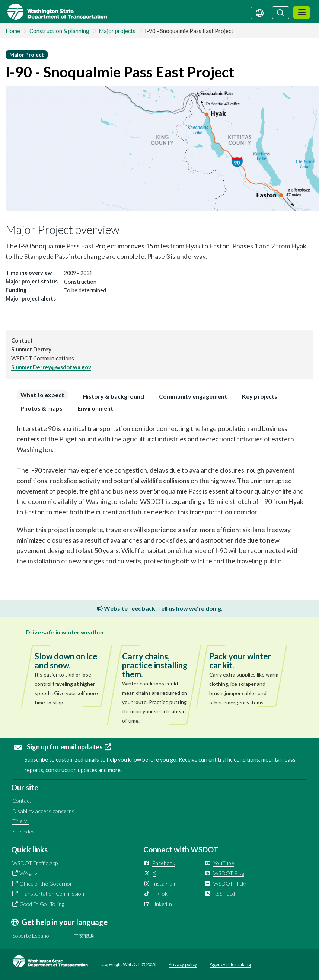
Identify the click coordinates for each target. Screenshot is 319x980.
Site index (23, 831)
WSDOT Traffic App (35, 863)
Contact (22, 801)
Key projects (260, 396)
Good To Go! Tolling (42, 904)
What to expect (42, 395)
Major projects (117, 31)
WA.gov (28, 873)
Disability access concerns (43, 811)
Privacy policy (183, 964)
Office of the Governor (46, 883)
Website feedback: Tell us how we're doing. (160, 608)
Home (13, 31)
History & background (113, 396)
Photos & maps (42, 408)
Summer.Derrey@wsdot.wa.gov (51, 367)
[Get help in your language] (260, 12)
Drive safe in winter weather (65, 632)
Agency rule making (230, 964)
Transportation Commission (52, 894)
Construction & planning (59, 31)
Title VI (21, 821)
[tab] (44, 395)
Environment (95, 408)
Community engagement (193, 396)
